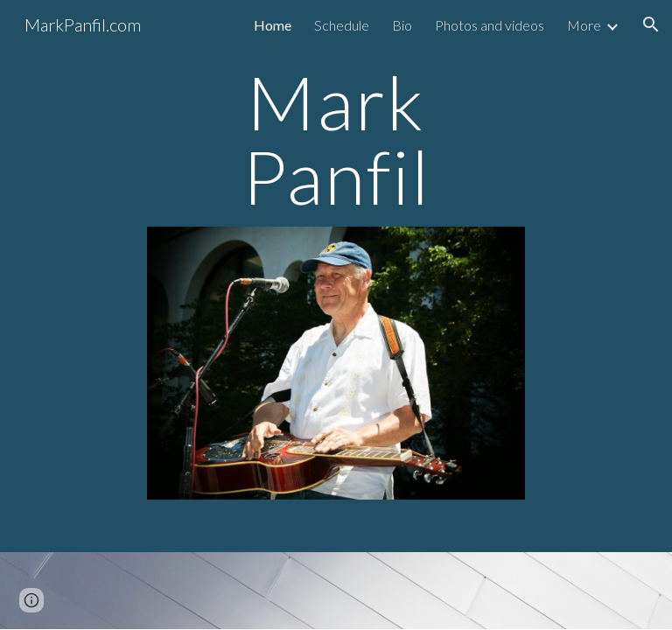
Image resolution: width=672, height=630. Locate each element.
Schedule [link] (342, 25)
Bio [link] (402, 25)
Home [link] (273, 25)
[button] (651, 24)
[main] (336, 140)
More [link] (584, 25)
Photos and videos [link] (490, 25)
